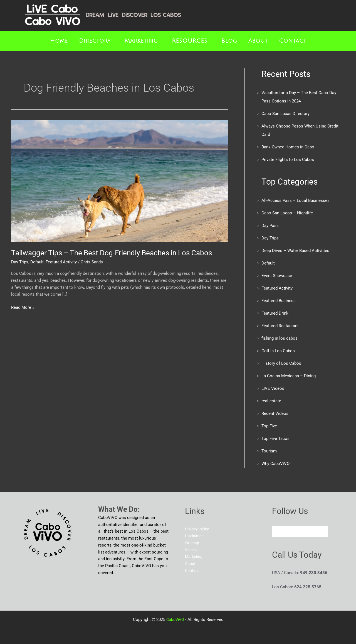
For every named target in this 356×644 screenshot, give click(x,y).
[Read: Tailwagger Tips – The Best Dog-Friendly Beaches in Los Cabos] (119, 181)
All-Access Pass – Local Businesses (296, 200)
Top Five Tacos (275, 439)
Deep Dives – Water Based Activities (295, 251)
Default (37, 262)
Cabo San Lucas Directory (285, 114)
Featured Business (279, 301)
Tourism (269, 451)
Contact (293, 41)
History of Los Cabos (281, 363)
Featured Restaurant (280, 326)
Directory (95, 41)
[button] (96, 41)
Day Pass (270, 226)
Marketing (141, 41)
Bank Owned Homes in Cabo (288, 147)
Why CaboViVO (275, 464)
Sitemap (193, 543)
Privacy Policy (198, 529)
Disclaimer (195, 536)
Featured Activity (61, 262)
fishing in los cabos (280, 338)
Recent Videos (275, 413)
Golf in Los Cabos (278, 351)
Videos (191, 550)
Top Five (269, 426)
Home (59, 41)
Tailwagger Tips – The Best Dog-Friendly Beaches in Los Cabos (112, 253)
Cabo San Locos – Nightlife (287, 213)
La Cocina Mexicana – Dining (289, 376)
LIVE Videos (273, 388)
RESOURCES (190, 41)
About (258, 41)
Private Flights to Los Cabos (288, 160)
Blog (229, 41)
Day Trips (20, 262)
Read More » (23, 307)
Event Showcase (277, 276)
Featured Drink (275, 313)
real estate (271, 401)
